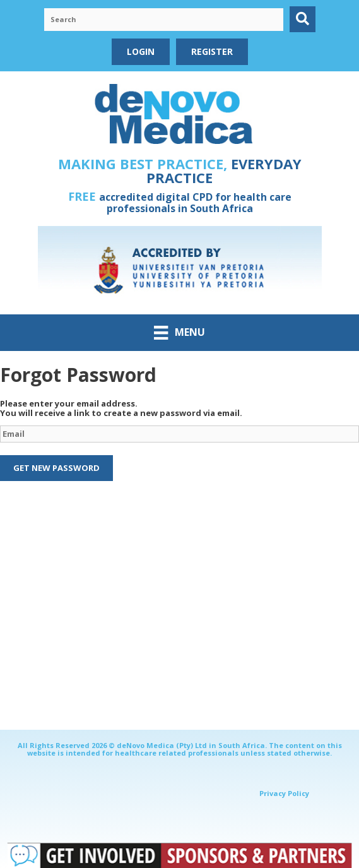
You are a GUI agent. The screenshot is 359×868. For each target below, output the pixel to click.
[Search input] (164, 20)
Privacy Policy (284, 793)
